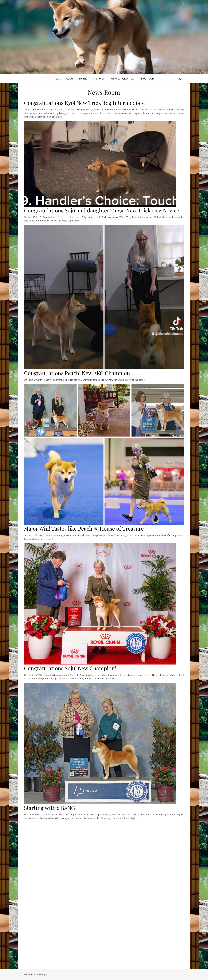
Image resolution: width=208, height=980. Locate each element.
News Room (147, 79)
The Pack (99, 79)
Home (57, 79)
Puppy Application (122, 79)
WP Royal (43, 974)
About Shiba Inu (77, 79)
